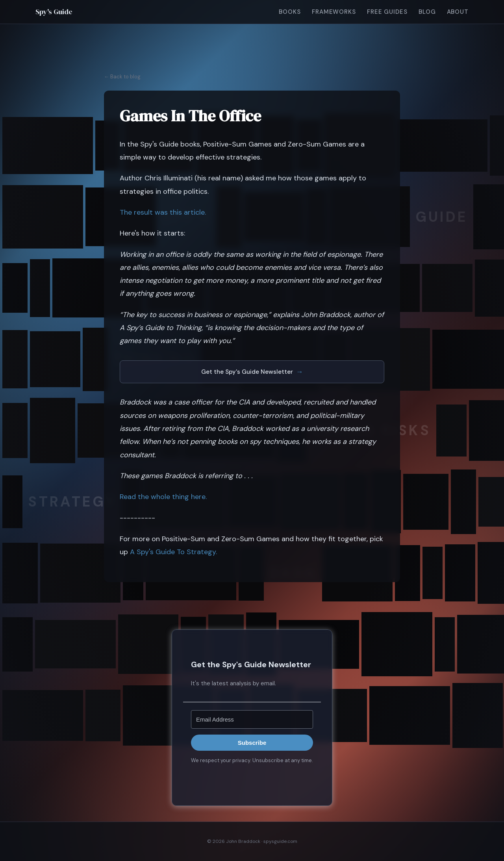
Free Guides (387, 12)
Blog (427, 12)
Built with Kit (252, 778)
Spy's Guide (54, 12)
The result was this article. (163, 212)
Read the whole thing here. (163, 497)
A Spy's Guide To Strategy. (173, 552)
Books (290, 12)
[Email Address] (252, 719)
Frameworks (334, 12)
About (458, 12)
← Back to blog (122, 77)
